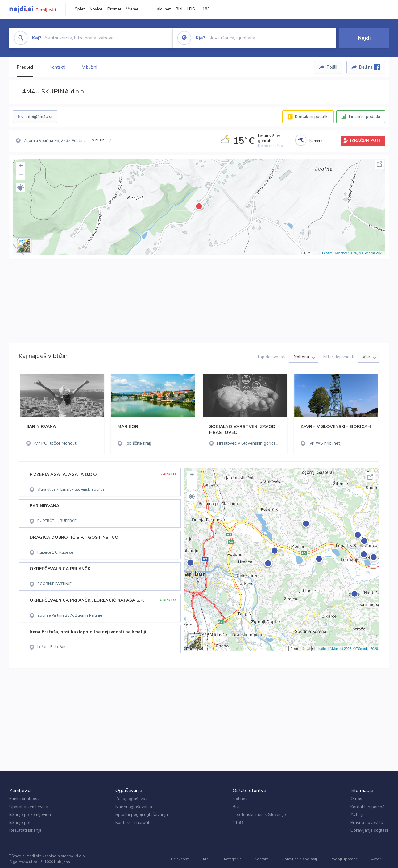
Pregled (25, 67)
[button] (21, 187)
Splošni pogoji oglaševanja (142, 814)
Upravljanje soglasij (370, 830)
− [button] (21, 176)
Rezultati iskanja (25, 830)
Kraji (207, 859)
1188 (205, 9)
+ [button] (21, 166)
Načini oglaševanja (134, 807)
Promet (114, 9)
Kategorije (233, 859)
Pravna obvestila (367, 822)
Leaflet (327, 253)
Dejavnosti (180, 859)
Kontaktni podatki (312, 116)
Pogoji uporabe (344, 859)
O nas (356, 799)
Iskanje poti (20, 822)
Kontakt (261, 859)
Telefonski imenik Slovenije (259, 814)
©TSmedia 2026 (371, 253)
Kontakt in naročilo (134, 822)
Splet (80, 9)
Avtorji (357, 814)
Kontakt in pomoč (367, 807)
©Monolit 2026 (346, 253)
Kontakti (57, 67)
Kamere (316, 141)
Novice (96, 9)
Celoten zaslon (379, 164)
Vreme (132, 9)
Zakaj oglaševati (132, 799)
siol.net (164, 9)
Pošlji (332, 67)
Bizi (179, 9)
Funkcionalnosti (25, 799)
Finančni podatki (365, 116)
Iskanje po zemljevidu (30, 814)
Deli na (370, 67)
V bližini (90, 67)
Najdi (364, 38)
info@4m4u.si (39, 116)
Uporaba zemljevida (29, 807)
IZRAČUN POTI (365, 141)
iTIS (191, 9)
